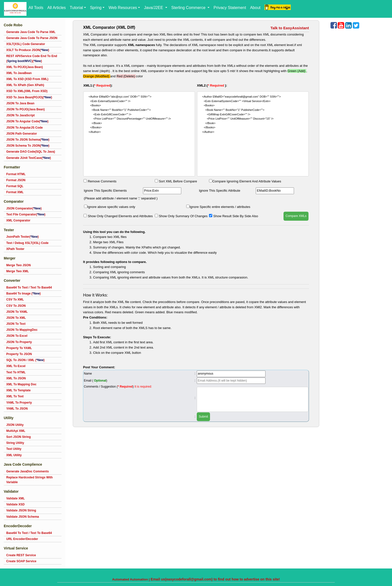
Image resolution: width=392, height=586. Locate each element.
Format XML (15, 192)
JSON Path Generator (22, 134)
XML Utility (14, 455)
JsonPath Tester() (22, 237)
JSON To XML (16, 318)
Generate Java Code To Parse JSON (32, 38)
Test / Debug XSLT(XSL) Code (27, 243)
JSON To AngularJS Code (24, 128)
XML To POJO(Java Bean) (24, 67)
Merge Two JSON (18, 265)
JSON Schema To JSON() (28, 146)
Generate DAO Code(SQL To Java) (31, 152)
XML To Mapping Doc (21, 384)
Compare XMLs (296, 216)
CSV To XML (15, 300)
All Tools (36, 8)
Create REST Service (21, 555)
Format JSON (16, 180)
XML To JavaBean (19, 73)
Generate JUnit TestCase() (29, 158)
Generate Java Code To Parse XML (31, 32)
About (255, 8)
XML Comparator (18, 220)
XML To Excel (16, 366)
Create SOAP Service (21, 561)
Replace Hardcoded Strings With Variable (29, 480)
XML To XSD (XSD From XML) (27, 79)
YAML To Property (19, 403)
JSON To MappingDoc (22, 330)
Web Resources (123, 8)
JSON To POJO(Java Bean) (25, 109)
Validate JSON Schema (23, 517)
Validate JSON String (21, 510)
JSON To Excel (17, 336)
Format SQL (15, 186)
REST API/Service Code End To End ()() (32, 58)
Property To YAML (19, 348)
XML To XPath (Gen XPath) (25, 85)
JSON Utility (15, 425)
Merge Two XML (17, 271)
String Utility (15, 443)
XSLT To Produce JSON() (28, 50)
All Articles (56, 8)
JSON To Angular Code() (27, 121)
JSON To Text (16, 324)
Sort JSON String (18, 437)
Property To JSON (19, 354)
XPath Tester (15, 249)
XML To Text (15, 396)
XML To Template (18, 390)
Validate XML (15, 498)
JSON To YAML (17, 312)
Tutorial (76, 8)
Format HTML (16, 174)
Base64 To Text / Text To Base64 (29, 287)
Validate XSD (15, 504)
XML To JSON (16, 378)
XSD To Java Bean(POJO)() (29, 97)
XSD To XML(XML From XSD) (27, 91)
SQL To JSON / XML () (25, 360)
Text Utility (14, 449)
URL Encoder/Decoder (22, 539)
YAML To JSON (17, 409)
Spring (96, 8)
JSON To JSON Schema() (28, 140)
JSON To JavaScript (20, 115)
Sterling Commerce (189, 8)
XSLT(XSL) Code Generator (26, 44)
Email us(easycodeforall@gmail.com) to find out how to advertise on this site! (215, 579)
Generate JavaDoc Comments (27, 471)
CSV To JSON (16, 306)
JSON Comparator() (24, 208)
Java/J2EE (154, 8)
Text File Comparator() (26, 214)
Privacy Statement (230, 8)
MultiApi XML (16, 431)
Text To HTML (16, 372)
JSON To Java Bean (20, 103)
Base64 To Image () (23, 294)
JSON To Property (19, 342)
